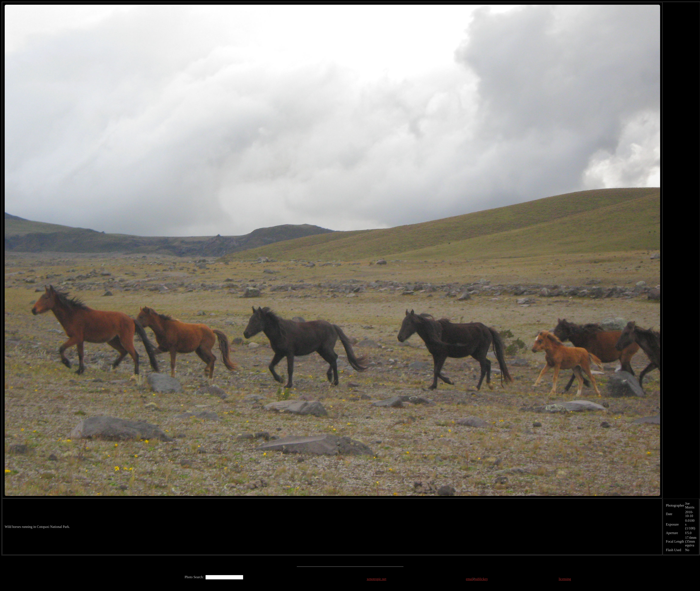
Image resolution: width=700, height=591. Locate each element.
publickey (481, 579)
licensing (565, 579)
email (470, 579)
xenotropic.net (377, 579)
